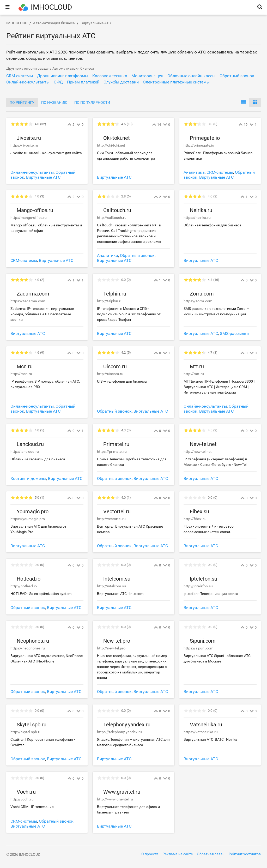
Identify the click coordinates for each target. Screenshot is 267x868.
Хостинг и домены (28, 478)
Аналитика (194, 172)
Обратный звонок (137, 255)
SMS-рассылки (234, 333)
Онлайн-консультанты (32, 172)
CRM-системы (220, 172)
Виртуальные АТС (43, 177)
